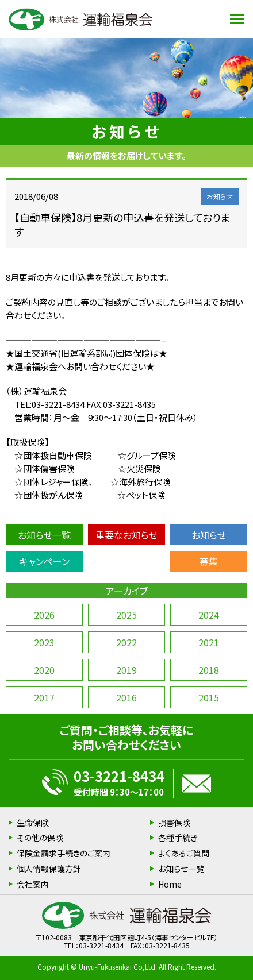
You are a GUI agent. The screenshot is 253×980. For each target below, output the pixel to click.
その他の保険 (40, 838)
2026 (44, 615)
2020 (44, 670)
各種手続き (178, 838)
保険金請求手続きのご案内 (64, 853)
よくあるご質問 (184, 853)
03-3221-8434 (119, 776)
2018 (209, 670)
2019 (126, 670)
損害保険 (174, 823)
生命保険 (33, 823)
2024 (209, 615)
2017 (44, 697)
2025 (126, 615)
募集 (209, 561)
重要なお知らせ (126, 535)
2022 (126, 642)
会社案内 (33, 884)
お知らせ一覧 (44, 535)
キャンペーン (45, 561)
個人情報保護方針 (49, 869)
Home (170, 884)
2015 (209, 697)
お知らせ (209, 535)
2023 (44, 642)
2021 (209, 642)
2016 (126, 697)
